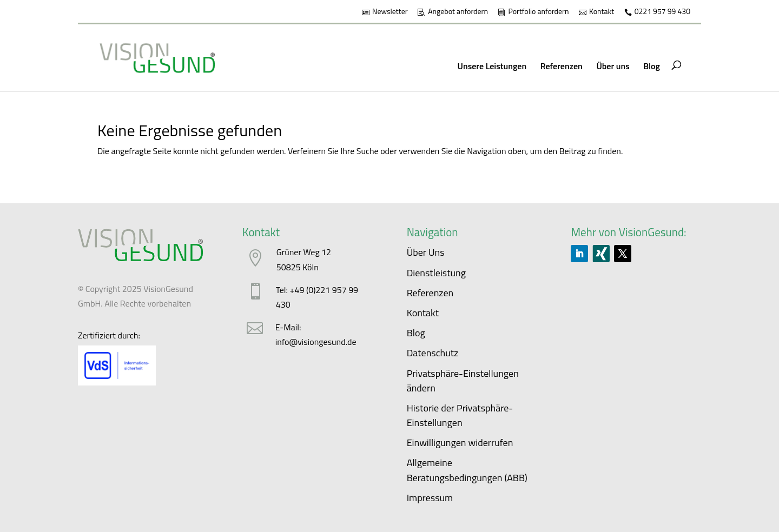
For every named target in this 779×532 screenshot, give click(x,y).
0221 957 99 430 (662, 12)
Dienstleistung (436, 273)
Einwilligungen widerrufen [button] (460, 443)
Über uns (613, 66)
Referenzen (562, 66)
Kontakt (602, 12)
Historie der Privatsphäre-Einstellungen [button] (460, 415)
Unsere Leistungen (492, 66)
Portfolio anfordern (538, 12)
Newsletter (390, 12)
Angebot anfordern (458, 12)
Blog (652, 66)
